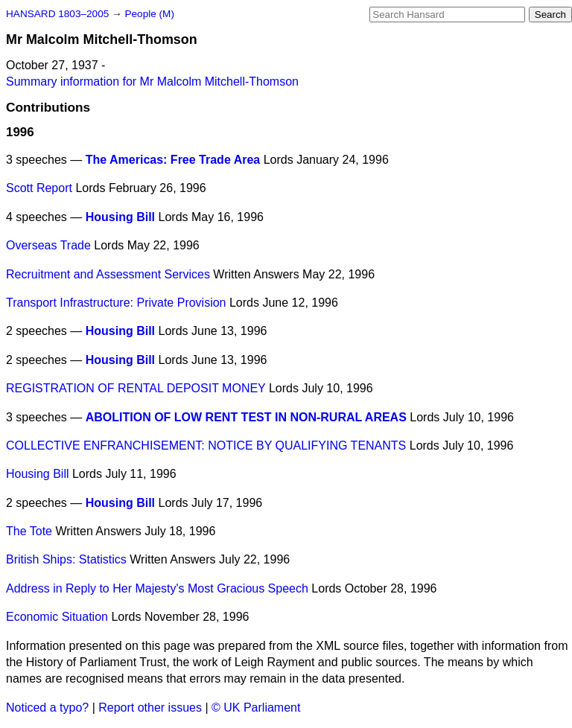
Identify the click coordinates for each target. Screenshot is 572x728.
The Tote (29, 531)
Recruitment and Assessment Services (108, 274)
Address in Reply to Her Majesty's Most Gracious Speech (157, 588)
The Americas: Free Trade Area (173, 160)
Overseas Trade (48, 245)
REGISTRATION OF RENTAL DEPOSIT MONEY (136, 388)
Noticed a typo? (47, 708)
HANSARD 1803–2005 (57, 14)
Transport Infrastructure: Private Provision (116, 303)
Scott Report (39, 188)
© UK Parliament (256, 708)
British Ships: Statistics (66, 559)
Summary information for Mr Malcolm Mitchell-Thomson (152, 82)
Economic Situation (57, 617)
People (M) (149, 14)
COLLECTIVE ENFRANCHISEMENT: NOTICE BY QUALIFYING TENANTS (206, 446)
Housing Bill (120, 217)
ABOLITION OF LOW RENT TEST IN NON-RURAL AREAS (246, 417)
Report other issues (150, 708)
